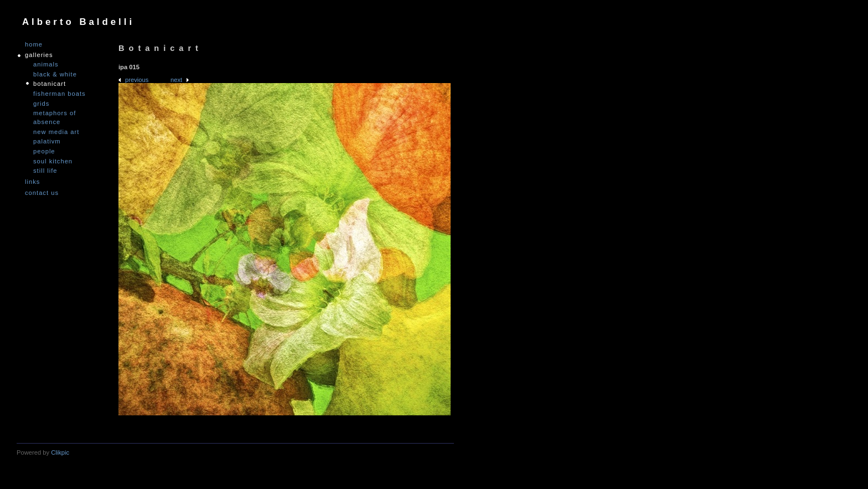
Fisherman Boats (60, 94)
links (32, 182)
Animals (46, 64)
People (44, 151)
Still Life (45, 171)
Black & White (55, 74)
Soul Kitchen (53, 161)
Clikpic (60, 452)
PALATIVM (47, 141)
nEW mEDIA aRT (56, 132)
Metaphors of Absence (55, 117)
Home (34, 45)
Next (176, 80)
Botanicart (50, 84)
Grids (41, 104)
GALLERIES (39, 55)
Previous (137, 80)
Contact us (42, 193)
